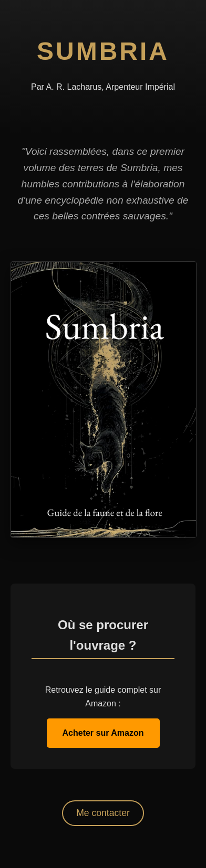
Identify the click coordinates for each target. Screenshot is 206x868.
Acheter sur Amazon (103, 733)
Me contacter (103, 813)
